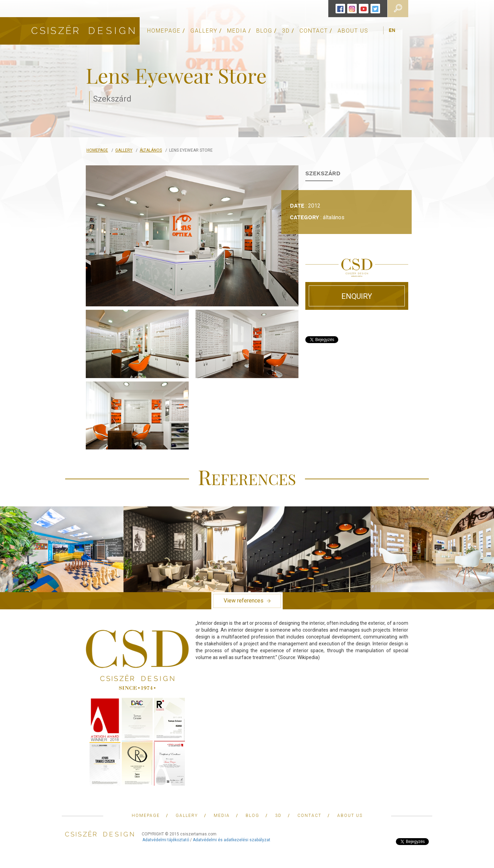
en (392, 31)
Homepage (97, 150)
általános (151, 150)
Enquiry (357, 296)
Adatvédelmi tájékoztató (166, 840)
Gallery (124, 150)
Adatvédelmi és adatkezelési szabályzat (232, 840)
